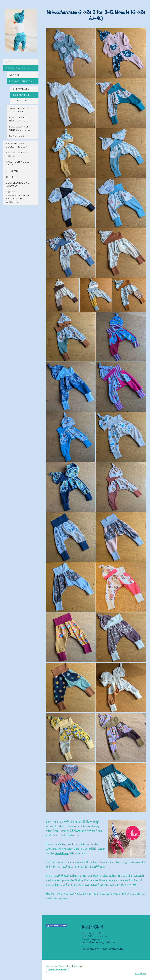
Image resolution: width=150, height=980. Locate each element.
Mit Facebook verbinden (59, 926)
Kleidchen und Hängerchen (20, 119)
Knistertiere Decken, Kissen (17, 145)
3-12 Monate (21, 95)
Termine (12, 177)
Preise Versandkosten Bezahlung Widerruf (17, 197)
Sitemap (77, 966)
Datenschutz (65, 966)
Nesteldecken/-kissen (18, 154)
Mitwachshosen (21, 81)
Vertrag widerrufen (57, 970)
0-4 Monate (21, 89)
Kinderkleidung (18, 68)
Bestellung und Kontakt (18, 185)
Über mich (13, 171)
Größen (16, 75)
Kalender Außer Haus (19, 163)
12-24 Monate (22, 101)
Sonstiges (17, 136)
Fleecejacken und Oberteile (20, 128)
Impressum (52, 966)
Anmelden (140, 973)
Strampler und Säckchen (20, 110)
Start (10, 62)
